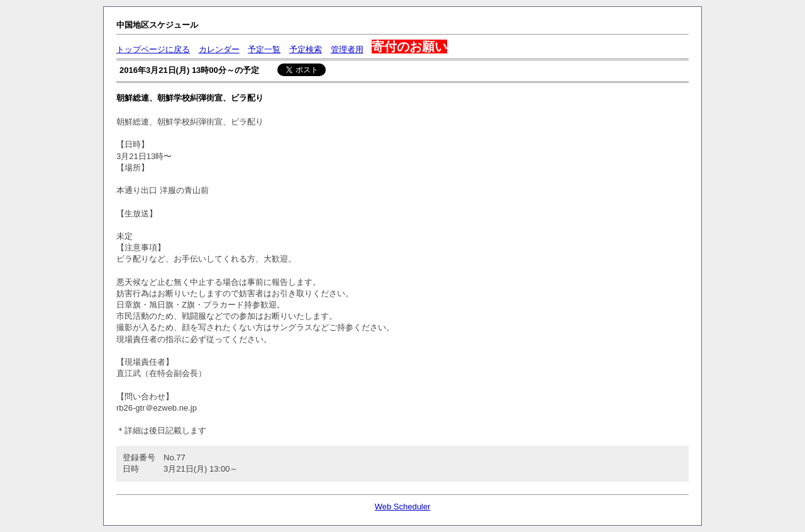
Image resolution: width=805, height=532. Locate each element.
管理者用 (347, 49)
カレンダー (219, 49)
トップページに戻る (153, 49)
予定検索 (306, 49)
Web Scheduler (403, 507)
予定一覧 (264, 49)
